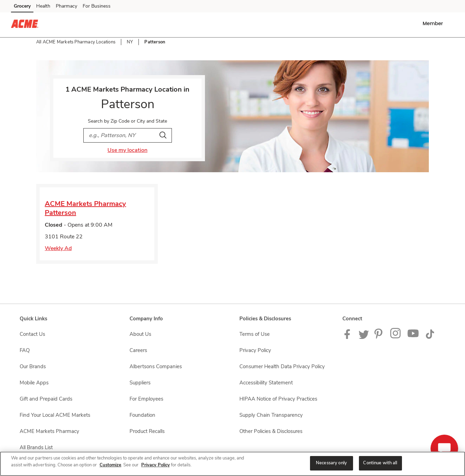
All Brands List (36, 447)
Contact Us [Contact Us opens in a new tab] (32, 334)
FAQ (25, 350)
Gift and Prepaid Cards (46, 399)
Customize (110, 465)
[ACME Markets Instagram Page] (396, 337)
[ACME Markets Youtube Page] (413, 337)
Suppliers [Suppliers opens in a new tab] (140, 383)
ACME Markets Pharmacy (49, 431)
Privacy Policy (156, 465)
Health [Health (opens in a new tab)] (43, 6)
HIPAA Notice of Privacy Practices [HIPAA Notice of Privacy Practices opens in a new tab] (278, 399)
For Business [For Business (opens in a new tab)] (97, 6)
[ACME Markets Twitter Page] (364, 337)
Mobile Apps (34, 383)
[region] (232, 464)
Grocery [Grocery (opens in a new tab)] (22, 6)
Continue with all (380, 463)
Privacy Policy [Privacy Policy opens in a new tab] (255, 350)
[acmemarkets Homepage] (25, 25)
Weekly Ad (58, 248)
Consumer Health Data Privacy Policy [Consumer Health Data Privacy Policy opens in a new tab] (282, 366)
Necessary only (331, 463)
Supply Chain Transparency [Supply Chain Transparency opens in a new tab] (271, 415)
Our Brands (33, 366)
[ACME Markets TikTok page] (430, 337)
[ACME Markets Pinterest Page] (380, 337)
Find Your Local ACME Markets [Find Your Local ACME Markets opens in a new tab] (55, 415)
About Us (140, 334)
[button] (434, 23)
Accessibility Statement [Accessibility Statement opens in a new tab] (266, 383)
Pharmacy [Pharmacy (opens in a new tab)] (66, 6)
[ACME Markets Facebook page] (349, 337)
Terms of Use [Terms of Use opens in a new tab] (255, 334)
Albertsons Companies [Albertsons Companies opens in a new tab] (156, 366)
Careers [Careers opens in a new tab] (138, 350)
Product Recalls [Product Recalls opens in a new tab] (147, 431)
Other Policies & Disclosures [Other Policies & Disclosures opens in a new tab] (271, 431)
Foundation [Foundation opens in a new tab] (142, 415)
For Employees (146, 399)
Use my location (127, 150)
